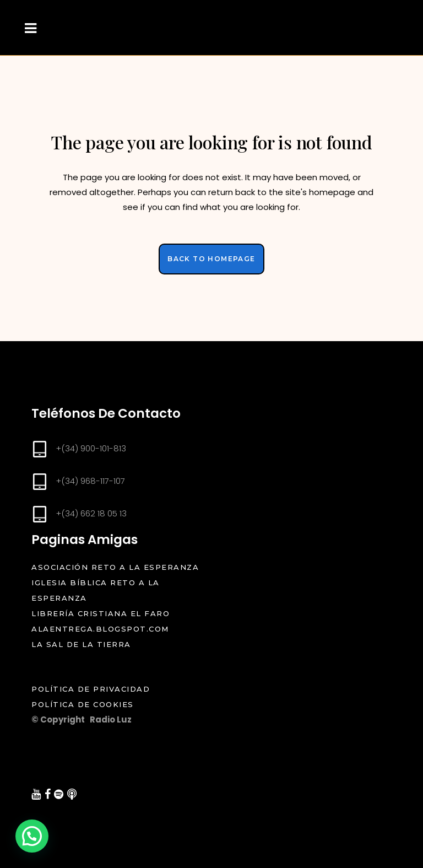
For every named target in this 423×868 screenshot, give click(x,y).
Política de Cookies (84, 704)
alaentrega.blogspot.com (100, 629)
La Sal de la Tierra (81, 644)
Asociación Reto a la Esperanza (115, 567)
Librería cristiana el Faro (101, 613)
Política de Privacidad (101, 689)
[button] (32, 836)
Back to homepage (211, 259)
